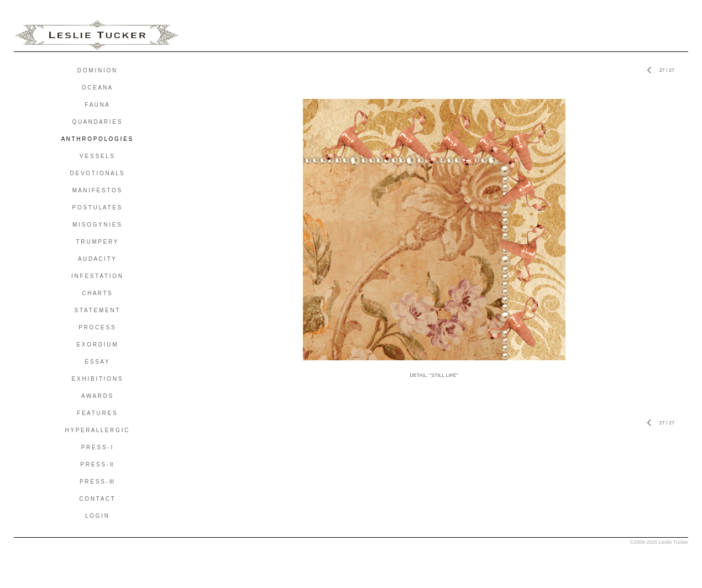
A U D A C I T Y (97, 259)
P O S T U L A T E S (97, 208)
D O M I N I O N (97, 70)
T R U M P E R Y (96, 242)
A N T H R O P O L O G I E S (97, 139)
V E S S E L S (97, 156)
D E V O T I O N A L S (96, 173)
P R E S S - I (97, 447)
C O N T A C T (96, 499)
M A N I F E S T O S (97, 190)
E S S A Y (96, 362)
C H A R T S (97, 293)
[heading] (97, 35)
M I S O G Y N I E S (97, 225)
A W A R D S (97, 396)
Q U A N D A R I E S (97, 122)
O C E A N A (97, 88)
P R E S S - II (96, 464)
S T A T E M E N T (97, 310)
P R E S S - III (97, 482)
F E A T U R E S (96, 413)
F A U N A (96, 105)
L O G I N (97, 516)
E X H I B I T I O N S (97, 379)
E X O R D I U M (96, 345)
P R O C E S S (96, 327)
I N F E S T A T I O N (97, 276)
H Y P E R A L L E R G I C (97, 430)
